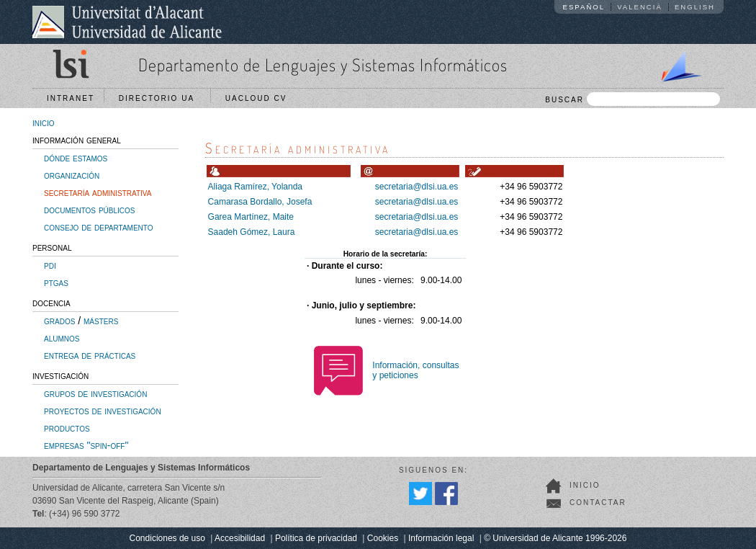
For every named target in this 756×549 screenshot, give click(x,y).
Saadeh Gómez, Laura (252, 232)
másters (101, 321)
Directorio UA (160, 98)
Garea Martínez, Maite (251, 217)
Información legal (441, 538)
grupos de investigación (95, 393)
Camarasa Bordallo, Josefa (260, 202)
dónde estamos (76, 158)
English (695, 7)
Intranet (71, 98)
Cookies (383, 538)
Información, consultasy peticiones (415, 370)
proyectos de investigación (103, 411)
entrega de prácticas (90, 355)
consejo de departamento (99, 227)
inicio (44, 122)
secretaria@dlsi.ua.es (417, 187)
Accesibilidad (240, 538)
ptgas (56, 282)
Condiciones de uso (167, 538)
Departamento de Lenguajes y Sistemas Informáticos (323, 64)
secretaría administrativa (98, 192)
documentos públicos (90, 210)
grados (59, 321)
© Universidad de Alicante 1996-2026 (555, 538)
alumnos (62, 338)
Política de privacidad (316, 538)
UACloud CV (260, 98)
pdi (50, 265)
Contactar (598, 503)
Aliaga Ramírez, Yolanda (255, 187)
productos (67, 428)
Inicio (585, 485)
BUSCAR (633, 99)
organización (72, 175)
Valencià (640, 7)
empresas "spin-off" (86, 445)
